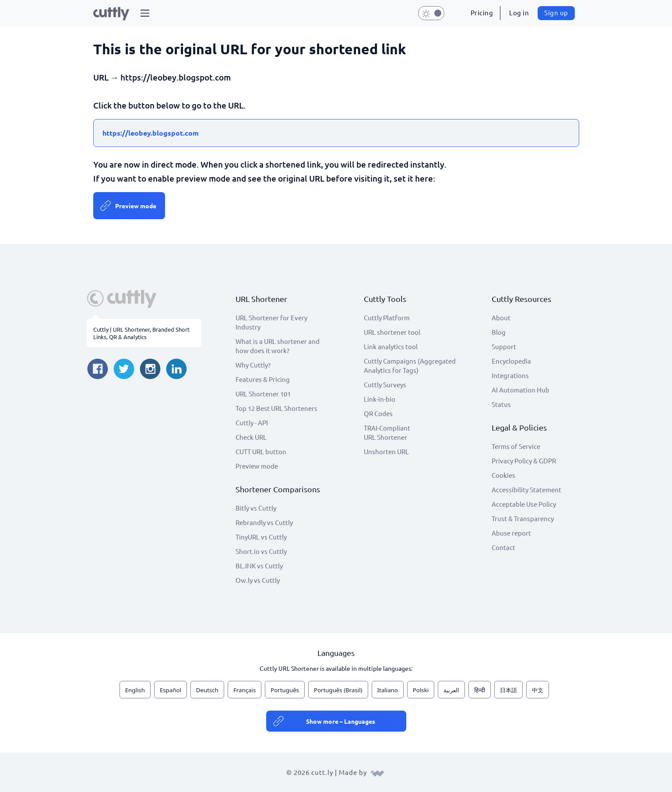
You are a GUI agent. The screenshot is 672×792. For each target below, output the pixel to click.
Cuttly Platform (387, 317)
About (501, 317)
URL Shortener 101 (263, 394)
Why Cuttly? (253, 365)
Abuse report (511, 533)
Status (501, 404)
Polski (421, 690)
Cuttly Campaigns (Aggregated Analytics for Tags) (410, 365)
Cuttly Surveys (385, 384)
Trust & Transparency (523, 518)
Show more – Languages (341, 721)
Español (171, 690)
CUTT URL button (261, 451)
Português (285, 690)
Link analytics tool (391, 346)
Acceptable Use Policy (524, 504)
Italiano (388, 690)
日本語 (508, 690)
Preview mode (136, 206)
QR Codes (378, 413)
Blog (499, 332)
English (135, 690)
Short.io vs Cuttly (261, 551)
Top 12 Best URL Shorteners (276, 408)
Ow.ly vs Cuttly (258, 580)
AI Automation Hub (521, 390)
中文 (538, 690)
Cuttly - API (252, 422)
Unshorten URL (386, 451)
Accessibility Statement (526, 489)
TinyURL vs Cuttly (261, 537)
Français (245, 690)
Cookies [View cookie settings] (503, 475)
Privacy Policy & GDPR (524, 461)
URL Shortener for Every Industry (271, 322)
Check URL (251, 437)
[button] (145, 13)
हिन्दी (480, 690)
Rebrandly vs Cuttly (264, 522)
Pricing (482, 12)
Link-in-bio (380, 399)
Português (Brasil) (338, 690)
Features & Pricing (263, 379)
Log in (519, 12)
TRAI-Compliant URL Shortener (387, 432)
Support (504, 346)
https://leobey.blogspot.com (151, 133)
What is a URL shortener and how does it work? (278, 346)
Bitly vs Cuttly (256, 508)
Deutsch (207, 690)
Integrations (510, 375)
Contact (503, 547)
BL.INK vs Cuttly (259, 566)
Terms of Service (516, 446)
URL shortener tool (392, 332)
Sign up (556, 12)
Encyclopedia (511, 361)
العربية (451, 690)
